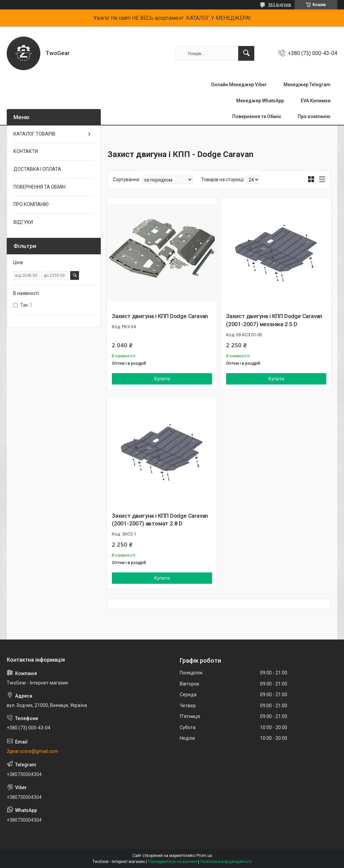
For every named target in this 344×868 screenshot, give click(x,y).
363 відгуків (280, 5)
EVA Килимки (316, 101)
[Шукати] (246, 53)
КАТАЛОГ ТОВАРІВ (34, 134)
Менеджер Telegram (307, 85)
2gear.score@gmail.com (32, 751)
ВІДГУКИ (23, 222)
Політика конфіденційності (226, 862)
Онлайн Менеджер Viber (239, 85)
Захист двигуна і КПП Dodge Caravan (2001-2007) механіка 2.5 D (274, 320)
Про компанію (314, 116)
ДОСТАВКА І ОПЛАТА (37, 169)
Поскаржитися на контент (173, 862)
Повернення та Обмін (256, 116)
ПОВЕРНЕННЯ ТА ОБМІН (39, 187)
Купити (162, 379)
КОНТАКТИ (26, 151)
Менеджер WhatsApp (260, 101)
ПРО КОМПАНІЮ (31, 204)
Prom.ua (204, 856)
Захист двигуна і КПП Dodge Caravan (160, 316)
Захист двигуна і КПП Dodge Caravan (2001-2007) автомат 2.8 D (160, 520)
